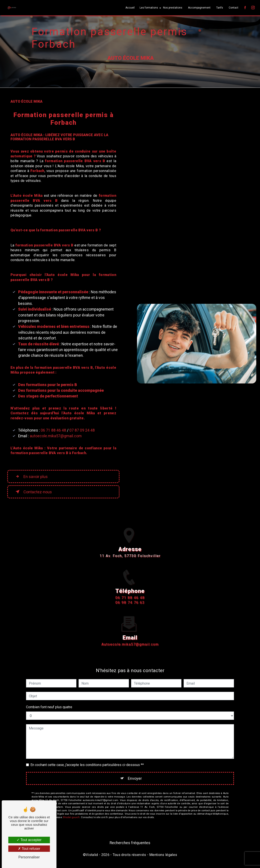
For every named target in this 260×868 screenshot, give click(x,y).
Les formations (148, 8)
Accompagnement (199, 8)
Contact (233, 8)
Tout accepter (29, 840)
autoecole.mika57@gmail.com (56, 436)
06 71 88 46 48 (53, 430)
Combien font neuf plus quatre (49, 707)
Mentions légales (163, 855)
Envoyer (135, 778)
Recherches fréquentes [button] (130, 843)
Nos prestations (172, 8)
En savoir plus (32, 476)
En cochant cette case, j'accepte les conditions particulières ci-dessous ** (87, 765)
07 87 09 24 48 (82, 430)
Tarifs (219, 8)
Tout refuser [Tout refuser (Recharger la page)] (29, 849)
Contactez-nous (34, 492)
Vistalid (92, 855)
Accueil (130, 8)
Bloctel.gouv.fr (71, 818)
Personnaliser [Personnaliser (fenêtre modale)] (29, 857)
